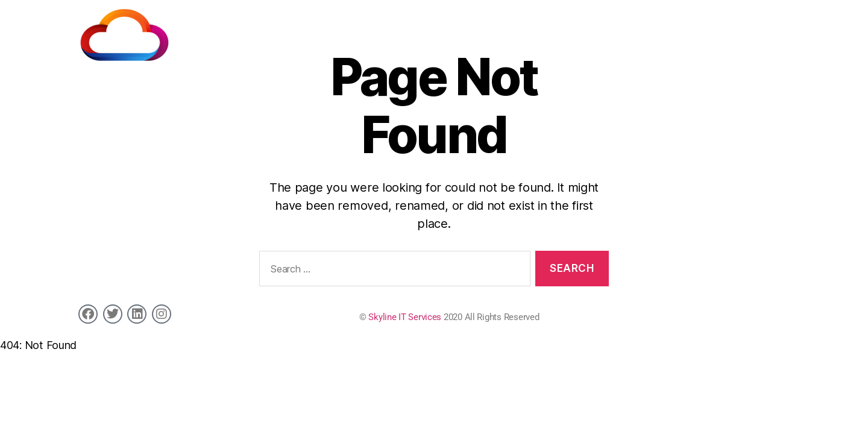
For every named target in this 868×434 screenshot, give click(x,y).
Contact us (766, 31)
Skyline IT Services (405, 317)
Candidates (493, 31)
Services (435, 31)
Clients (546, 31)
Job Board (598, 31)
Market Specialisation (682, 31)
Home (389, 31)
